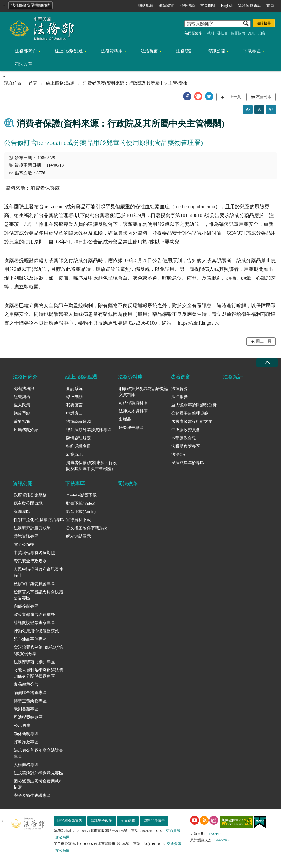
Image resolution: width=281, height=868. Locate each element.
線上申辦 (74, 397)
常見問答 (208, 6)
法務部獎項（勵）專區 (34, 662)
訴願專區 (22, 512)
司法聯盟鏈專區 (28, 717)
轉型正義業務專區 (30, 701)
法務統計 (185, 51)
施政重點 (22, 413)
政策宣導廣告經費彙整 (34, 614)
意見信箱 (128, 821)
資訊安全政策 (102, 821)
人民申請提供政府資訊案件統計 (38, 572)
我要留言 (74, 405)
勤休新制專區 (26, 734)
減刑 (210, 33)
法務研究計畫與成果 (32, 528)
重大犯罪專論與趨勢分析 (194, 405)
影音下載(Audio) (81, 512)
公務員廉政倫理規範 (190, 413)
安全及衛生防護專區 (32, 796)
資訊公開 (217, 51)
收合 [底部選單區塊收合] (267, 363)
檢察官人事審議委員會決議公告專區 (38, 595)
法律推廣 (179, 397)
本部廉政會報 (184, 438)
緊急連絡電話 (250, 6)
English (227, 6)
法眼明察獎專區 (186, 446)
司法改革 (24, 64)
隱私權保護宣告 (70, 821)
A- (248, 109)
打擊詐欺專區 (26, 742)
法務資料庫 (112, 51)
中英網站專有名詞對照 (34, 553)
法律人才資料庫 (133, 411)
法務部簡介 (26, 51)
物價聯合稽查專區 (30, 693)
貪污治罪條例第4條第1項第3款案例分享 (38, 651)
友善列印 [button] (264, 97)
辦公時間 (63, 837)
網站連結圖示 (78, 536)
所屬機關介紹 (26, 430)
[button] (187, 96)
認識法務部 (24, 389)
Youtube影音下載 (81, 495)
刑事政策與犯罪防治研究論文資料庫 (144, 392)
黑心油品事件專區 (30, 639)
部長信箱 (187, 6)
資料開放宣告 (154, 821)
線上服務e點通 (69, 51)
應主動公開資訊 (28, 503)
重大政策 (22, 405)
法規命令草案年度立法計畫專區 (38, 753)
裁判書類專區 (26, 709)
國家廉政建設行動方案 (192, 422)
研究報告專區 (131, 428)
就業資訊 (74, 454)
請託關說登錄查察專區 (34, 623)
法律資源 (179, 389)
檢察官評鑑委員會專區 (34, 584)
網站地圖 (146, 6)
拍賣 (262, 33)
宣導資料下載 (78, 520)
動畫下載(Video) (81, 503)
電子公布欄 (24, 544)
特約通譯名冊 (78, 446)
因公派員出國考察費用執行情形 (38, 784)
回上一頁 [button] (233, 97)
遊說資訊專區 (26, 536)
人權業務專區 (26, 765)
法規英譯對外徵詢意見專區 (38, 773)
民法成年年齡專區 (188, 463)
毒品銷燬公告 (26, 684)
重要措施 (22, 422)
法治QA (178, 454)
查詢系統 (74, 389)
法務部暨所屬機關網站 (30, 5)
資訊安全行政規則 (30, 561)
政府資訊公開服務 (30, 495)
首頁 (270, 6)
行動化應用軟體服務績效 (36, 631)
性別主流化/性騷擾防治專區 (39, 520)
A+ (271, 109)
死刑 (252, 33)
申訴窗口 (74, 413)
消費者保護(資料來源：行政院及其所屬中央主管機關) (92, 466)
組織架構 (22, 397)
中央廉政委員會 (186, 430)
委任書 (222, 33)
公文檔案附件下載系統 (87, 528)
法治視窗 (149, 51)
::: (3, 5)
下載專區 (252, 51)
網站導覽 (166, 6)
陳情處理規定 (78, 438)
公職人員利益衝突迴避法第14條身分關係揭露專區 (38, 673)
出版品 (125, 419)
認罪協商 (238, 33)
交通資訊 (173, 831)
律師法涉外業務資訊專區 (89, 430)
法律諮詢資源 (78, 422)
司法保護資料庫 (133, 403)
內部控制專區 (26, 606)
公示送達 (22, 726)
